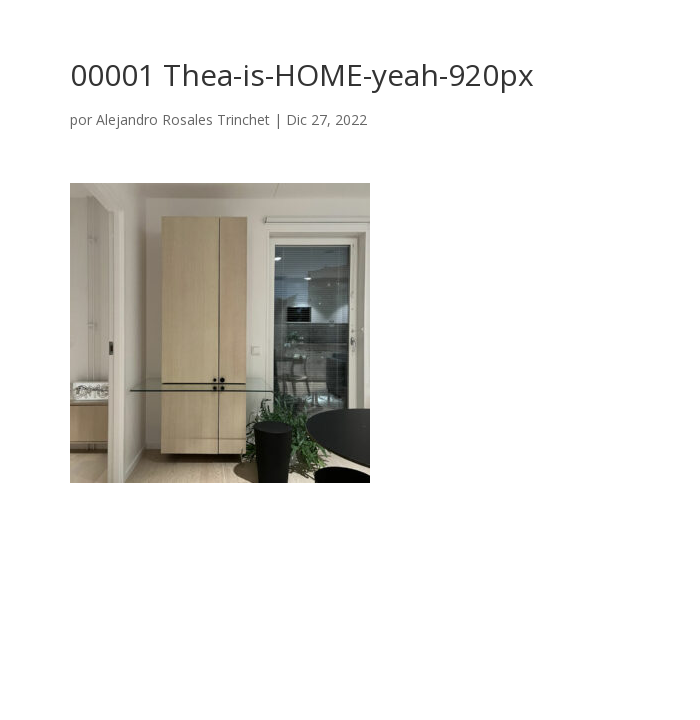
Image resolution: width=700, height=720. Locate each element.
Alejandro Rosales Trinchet (183, 119)
